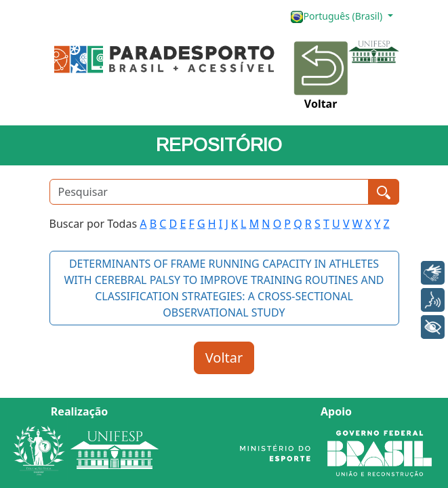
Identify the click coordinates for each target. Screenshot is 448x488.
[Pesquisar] (209, 192)
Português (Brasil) (338, 17)
